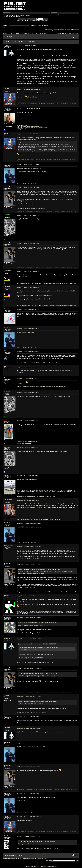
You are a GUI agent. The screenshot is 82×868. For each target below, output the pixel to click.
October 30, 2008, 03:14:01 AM (28, 287)
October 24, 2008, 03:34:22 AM (28, 271)
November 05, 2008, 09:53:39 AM (29, 696)
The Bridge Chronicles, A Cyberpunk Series (31, 126)
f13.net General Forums (15, 33)
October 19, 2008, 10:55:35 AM (28, 134)
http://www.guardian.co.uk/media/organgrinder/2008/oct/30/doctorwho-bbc (41, 386)
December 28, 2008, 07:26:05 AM (29, 817)
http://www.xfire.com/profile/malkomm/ (66, 283)
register (28, 15)
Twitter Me (19, 130)
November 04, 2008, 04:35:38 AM (29, 564)
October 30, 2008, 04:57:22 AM (28, 328)
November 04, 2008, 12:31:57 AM (29, 546)
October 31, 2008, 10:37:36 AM (28, 421)
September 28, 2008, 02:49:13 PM (29, 89)
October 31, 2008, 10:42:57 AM (28, 476)
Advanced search (42, 25)
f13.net (5, 33)
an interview (27, 600)
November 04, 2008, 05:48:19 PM (29, 639)
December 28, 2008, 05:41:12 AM (29, 794)
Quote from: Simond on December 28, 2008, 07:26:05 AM (37, 841)
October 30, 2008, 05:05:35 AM (28, 351)
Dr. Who (44, 33)
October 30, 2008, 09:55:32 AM (28, 378)
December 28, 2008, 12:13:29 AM (29, 717)
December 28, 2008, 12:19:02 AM (29, 728)
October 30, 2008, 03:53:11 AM (28, 309)
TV (36, 33)
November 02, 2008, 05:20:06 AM (29, 523)
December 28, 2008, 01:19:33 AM (29, 743)
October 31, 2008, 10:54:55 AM (28, 500)
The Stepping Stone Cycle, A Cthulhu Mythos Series (33, 128)
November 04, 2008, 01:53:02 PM (29, 618)
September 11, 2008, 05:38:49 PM (26, 46)
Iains (26, 441)
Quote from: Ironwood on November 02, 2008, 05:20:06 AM (37, 623)
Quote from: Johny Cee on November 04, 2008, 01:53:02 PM (38, 644)
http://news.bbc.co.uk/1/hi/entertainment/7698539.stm (34, 296)
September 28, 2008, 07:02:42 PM (29, 109)
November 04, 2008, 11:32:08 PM (29, 668)
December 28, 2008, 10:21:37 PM (29, 836)
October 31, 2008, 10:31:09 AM (28, 392)
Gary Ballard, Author (22, 129)
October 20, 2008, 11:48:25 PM (28, 243)
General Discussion (28, 33)
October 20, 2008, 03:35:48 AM (28, 164)
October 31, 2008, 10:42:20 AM (28, 448)
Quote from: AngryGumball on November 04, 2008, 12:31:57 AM (39, 569)
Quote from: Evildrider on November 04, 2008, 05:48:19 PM (37, 673)
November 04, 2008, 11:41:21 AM (29, 596)
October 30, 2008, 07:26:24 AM (28, 367)
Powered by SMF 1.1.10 (30, 866)
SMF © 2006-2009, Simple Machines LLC (47, 866)
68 (16, 37)
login (21, 15)
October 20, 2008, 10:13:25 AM (28, 187)
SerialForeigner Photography (24, 444)
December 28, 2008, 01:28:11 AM (29, 766)
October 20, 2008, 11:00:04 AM (28, 215)
